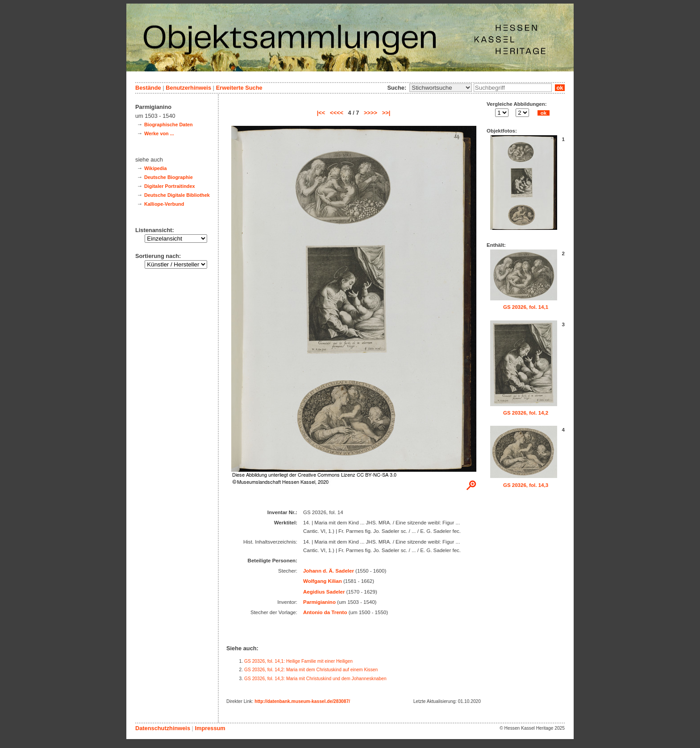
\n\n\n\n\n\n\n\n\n (441, 88)
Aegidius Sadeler (324, 592)
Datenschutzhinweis (163, 728)
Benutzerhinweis (188, 88)
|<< (321, 113)
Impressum (210, 728)
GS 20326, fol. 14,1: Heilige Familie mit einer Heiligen (298, 661)
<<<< (337, 113)
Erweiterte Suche (239, 88)
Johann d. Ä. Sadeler (329, 571)
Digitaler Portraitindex (170, 186)
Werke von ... (159, 133)
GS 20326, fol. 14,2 (526, 413)
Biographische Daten (169, 125)
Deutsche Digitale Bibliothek (177, 195)
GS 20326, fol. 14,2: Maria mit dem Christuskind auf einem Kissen (311, 670)
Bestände (148, 88)
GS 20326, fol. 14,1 (526, 307)
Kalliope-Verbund (164, 204)
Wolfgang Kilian (323, 581)
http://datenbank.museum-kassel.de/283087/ (302, 701)
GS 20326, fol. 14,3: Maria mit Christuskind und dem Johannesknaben (315, 679)
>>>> (371, 113)
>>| (386, 113)
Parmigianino (319, 602)
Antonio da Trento (325, 612)
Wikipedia (156, 168)
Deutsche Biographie (169, 177)
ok (560, 88)
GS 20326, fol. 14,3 (526, 485)
